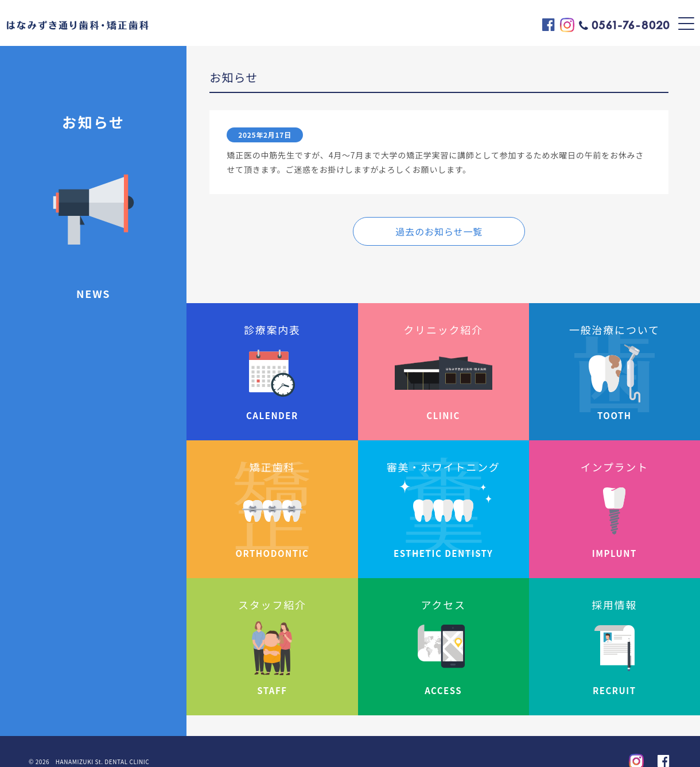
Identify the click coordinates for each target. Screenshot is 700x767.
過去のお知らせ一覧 (439, 231)
